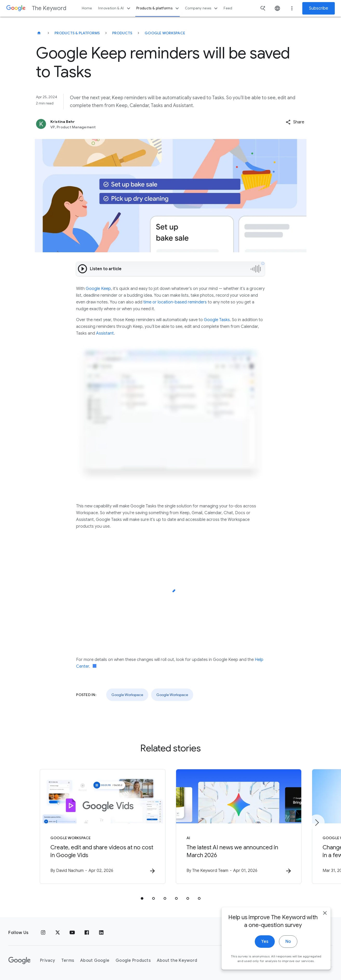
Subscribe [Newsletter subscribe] (319, 8)
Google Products (133, 961)
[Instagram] (43, 933)
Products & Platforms (77, 33)
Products (122, 33)
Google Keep (98, 289)
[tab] (142, 898)
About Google (95, 961)
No (288, 952)
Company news (202, 8)
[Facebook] (87, 933)
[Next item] (317, 823)
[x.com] (58, 933)
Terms (68, 961)
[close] (325, 923)
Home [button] (87, 8)
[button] (295, 122)
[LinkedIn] (101, 933)
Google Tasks (217, 320)
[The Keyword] (39, 33)
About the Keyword (177, 961)
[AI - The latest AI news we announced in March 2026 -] (239, 826)
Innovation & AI (115, 8)
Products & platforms (158, 8)
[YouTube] (72, 933)
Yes (265, 952)
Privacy (48, 961)
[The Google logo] (19, 961)
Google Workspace (165, 33)
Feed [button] (228, 8)
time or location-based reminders (175, 302)
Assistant (105, 333)
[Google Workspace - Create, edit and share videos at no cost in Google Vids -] (103, 826)
